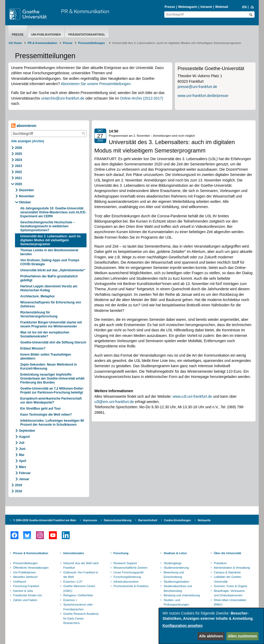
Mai (22, 455)
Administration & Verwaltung (232, 568)
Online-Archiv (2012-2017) (141, 98)
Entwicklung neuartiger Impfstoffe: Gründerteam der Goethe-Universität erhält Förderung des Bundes (52, 378)
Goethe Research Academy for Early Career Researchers (81, 618)
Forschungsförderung (127, 577)
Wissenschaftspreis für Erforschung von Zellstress (51, 304)
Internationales (74, 553)
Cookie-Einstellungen (177, 520)
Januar (24, 479)
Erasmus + (70, 600)
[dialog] (211, 626)
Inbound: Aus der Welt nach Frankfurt (81, 566)
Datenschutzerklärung (118, 520)
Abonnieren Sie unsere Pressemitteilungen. (96, 84)
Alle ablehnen (211, 636)
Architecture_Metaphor (37, 296)
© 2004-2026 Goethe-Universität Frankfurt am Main (45, 520)
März (22, 467)
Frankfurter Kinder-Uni (27, 595)
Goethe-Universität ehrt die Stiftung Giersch (53, 342)
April (22, 461)
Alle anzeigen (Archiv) (27, 141)
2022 (19, 172)
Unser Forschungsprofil (129, 572)
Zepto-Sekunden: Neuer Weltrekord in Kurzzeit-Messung (49, 367)
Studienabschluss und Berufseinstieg (178, 588)
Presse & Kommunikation (31, 553)
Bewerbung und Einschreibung (174, 575)
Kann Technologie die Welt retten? (47, 415)
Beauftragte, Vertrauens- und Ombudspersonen (230, 593)
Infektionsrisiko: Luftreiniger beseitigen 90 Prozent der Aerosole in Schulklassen (52, 423)
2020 (19, 184)
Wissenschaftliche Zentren (131, 568)
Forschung (121, 553)
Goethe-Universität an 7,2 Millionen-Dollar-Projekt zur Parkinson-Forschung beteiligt (52, 390)
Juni (22, 449)
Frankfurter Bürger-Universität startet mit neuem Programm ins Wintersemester (51, 324)
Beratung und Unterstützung (182, 595)
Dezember (26, 190)
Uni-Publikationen (46, 35)
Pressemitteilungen (26, 563)
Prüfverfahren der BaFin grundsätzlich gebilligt (49, 278)
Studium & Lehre (175, 553)
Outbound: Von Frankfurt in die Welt (81, 575)
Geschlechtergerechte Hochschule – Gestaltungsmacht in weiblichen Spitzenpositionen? (47, 226)
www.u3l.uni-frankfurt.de (192, 396)
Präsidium (220, 563)
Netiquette (204, 520)
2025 (19, 154)
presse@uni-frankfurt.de (197, 87)
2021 (19, 178)
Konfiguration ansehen (182, 626)
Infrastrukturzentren (126, 582)
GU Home (15, 43)
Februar (25, 473)
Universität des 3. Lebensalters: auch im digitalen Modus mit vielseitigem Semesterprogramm (50, 240)
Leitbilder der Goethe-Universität (228, 579)
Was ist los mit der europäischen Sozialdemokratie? (45, 334)
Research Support (125, 563)
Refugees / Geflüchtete (78, 595)
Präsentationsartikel (87, 35)
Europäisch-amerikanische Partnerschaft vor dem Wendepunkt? (51, 400)
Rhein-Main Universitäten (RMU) (230, 602)
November (27, 196)
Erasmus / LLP (73, 582)
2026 (19, 148)
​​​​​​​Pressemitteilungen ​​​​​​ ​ (92, 43)
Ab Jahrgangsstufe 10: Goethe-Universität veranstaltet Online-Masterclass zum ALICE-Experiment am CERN (53, 212)
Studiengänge (172, 563)
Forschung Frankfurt (26, 586)
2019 (19, 485)
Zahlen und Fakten (25, 600)
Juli (22, 443)
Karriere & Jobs (23, 591)
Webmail (222, 7)
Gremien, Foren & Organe (230, 586)
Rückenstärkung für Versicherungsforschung (39, 314)
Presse (170, 7)
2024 (19, 160)
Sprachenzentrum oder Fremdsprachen (78, 607)
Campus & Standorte (227, 572)
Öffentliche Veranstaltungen (31, 568)
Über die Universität (227, 553)
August (24, 437)
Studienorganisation (176, 582)
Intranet (206, 7)
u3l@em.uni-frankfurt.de (114, 402)
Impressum (90, 520)
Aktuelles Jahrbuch (25, 577)
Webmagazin (188, 7)
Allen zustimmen (242, 636)
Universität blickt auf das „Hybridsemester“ (53, 270)
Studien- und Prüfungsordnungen (176, 602)
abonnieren (24, 126)
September (27, 431)
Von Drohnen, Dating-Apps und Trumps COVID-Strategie (50, 262)
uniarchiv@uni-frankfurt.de (63, 98)
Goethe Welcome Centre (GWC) (79, 588)
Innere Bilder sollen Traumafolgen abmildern (46, 357)
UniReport (20, 582)
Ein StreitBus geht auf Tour (40, 409)
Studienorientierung (176, 568)
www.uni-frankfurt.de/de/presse (203, 96)
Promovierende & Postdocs (131, 586)
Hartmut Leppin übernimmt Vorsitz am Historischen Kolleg (49, 288)
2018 (19, 491)
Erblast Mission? (33, 348)
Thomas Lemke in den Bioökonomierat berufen (49, 252)
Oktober (25, 202)
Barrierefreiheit (148, 520)
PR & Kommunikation (85, 11)
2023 (19, 166)
